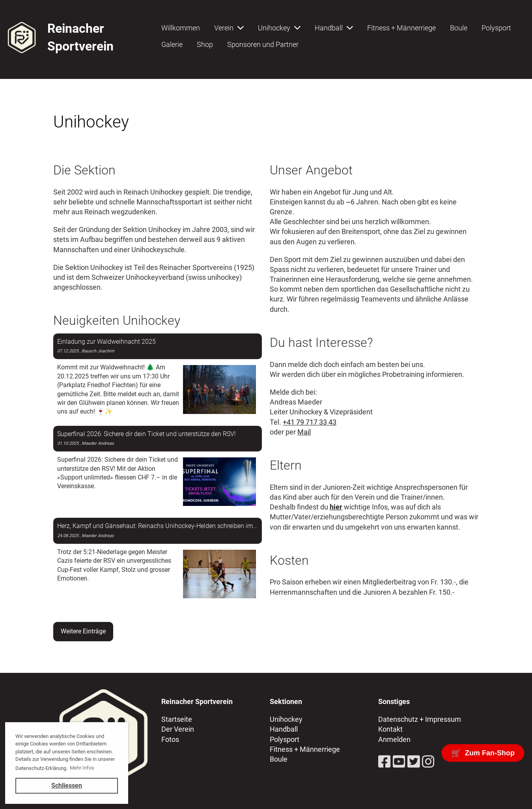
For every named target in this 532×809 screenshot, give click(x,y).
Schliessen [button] (67, 786)
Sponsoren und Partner (263, 44)
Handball (334, 28)
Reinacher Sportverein (80, 37)
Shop (205, 44)
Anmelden (394, 739)
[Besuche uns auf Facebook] (385, 762)
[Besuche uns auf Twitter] (414, 762)
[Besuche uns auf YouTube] (399, 762)
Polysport (496, 28)
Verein (229, 28)
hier (336, 507)
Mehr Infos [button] (82, 768)
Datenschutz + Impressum (420, 719)
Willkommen (181, 28)
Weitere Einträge (83, 631)
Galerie (172, 44)
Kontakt (390, 729)
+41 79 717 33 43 (310, 422)
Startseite (177, 719)
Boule (459, 28)
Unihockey (279, 28)
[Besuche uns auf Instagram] (428, 762)
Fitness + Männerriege (401, 28)
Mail (304, 432)
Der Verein (178, 729)
